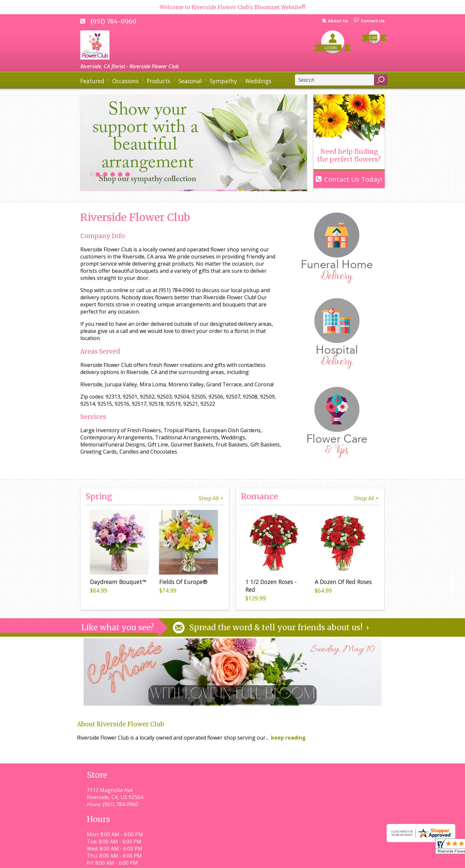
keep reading (288, 738)
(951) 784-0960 (113, 21)
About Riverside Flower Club (121, 724)
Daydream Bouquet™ (117, 583)
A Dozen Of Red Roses (342, 583)
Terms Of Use (225, 860)
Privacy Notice (267, 860)
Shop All (211, 498)
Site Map (363, 860)
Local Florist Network (318, 860)
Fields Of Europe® (182, 583)
